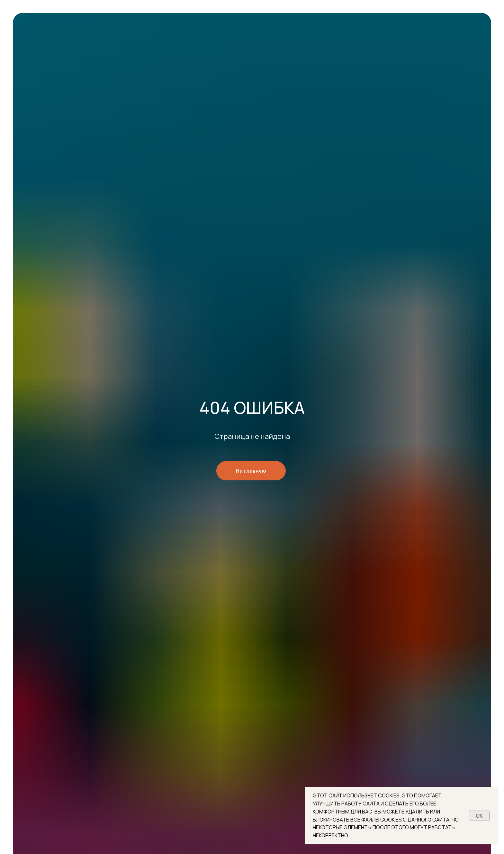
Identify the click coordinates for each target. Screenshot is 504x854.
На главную (251, 471)
